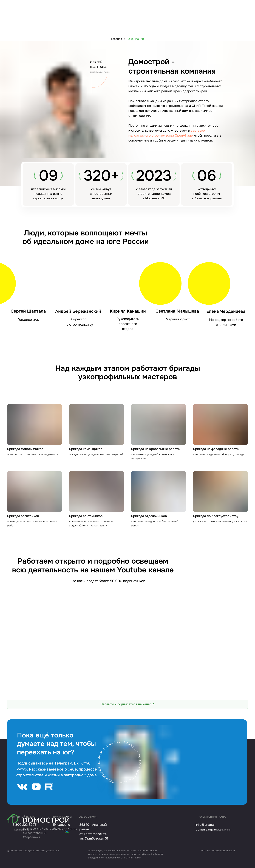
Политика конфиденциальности (217, 851)
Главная (117, 39)
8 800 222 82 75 (25, 825)
